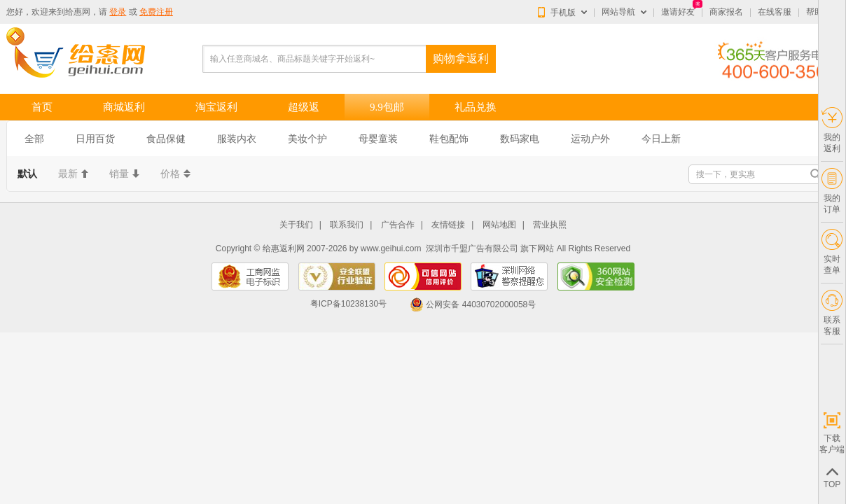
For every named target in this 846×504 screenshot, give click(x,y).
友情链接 (448, 225)
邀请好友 (678, 12)
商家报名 (726, 12)
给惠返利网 (284, 248)
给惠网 (78, 12)
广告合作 (398, 225)
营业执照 (550, 225)
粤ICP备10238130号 (348, 304)
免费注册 (156, 12)
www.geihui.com (391, 248)
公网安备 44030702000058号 (473, 304)
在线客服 (775, 12)
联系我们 (347, 225)
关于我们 (296, 225)
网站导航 (618, 12)
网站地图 (499, 225)
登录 (118, 12)
